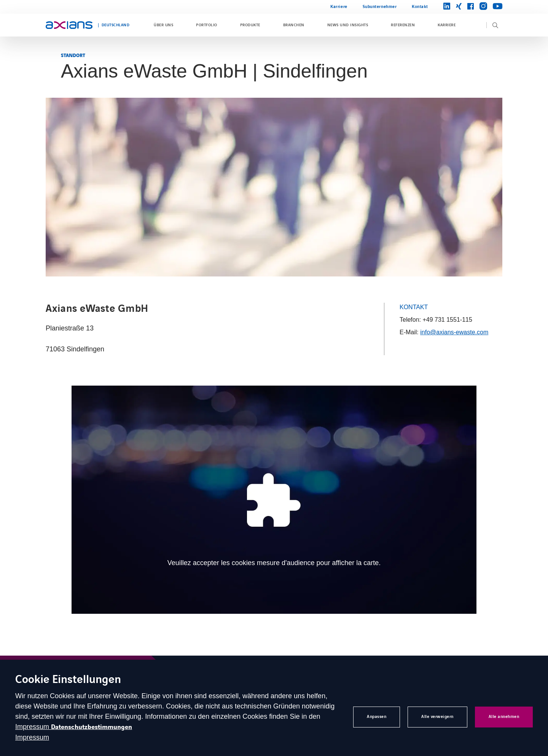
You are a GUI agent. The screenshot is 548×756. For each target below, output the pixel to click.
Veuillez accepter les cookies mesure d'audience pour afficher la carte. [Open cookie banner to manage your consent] (274, 563)
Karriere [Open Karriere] (339, 7)
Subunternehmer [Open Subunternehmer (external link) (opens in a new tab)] (380, 7)
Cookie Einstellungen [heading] (68, 680)
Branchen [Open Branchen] (294, 25)
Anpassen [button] (377, 717)
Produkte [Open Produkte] (250, 25)
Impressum (33, 727)
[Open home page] (69, 25)
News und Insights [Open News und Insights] (348, 25)
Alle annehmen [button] (504, 717)
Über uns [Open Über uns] (163, 25)
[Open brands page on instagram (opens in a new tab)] (483, 7)
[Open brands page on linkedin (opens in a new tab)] (447, 7)
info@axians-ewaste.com (454, 332)
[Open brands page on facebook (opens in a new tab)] (471, 7)
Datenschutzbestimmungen (92, 727)
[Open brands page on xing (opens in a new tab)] (459, 7)
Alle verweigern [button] (437, 717)
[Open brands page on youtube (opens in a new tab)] (498, 7)
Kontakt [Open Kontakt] (420, 7)
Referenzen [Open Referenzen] (403, 25)
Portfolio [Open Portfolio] (206, 25)
